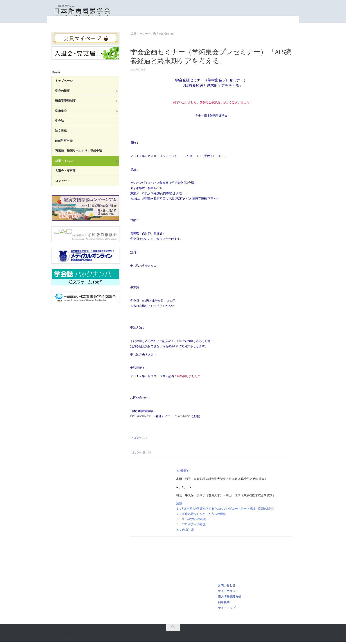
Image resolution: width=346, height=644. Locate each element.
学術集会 (61, 113)
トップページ (169, 27)
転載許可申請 (64, 143)
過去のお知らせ (163, 36)
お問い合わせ (227, 588)
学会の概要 (62, 93)
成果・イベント (65, 163)
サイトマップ (227, 610)
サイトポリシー (228, 593)
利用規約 (224, 604)
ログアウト (62, 183)
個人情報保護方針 (229, 599)
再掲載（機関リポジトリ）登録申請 (79, 153)
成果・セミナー (194, 27)
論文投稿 (61, 133)
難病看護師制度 (65, 103)
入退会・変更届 (65, 173)
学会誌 (60, 123)
